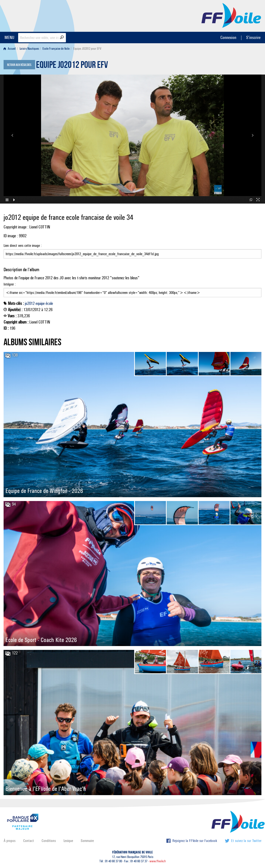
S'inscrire (253, 37)
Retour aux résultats (19, 65)
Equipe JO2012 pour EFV (72, 66)
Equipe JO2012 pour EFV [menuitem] (87, 49)
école (49, 303)
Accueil (10, 49)
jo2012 (30, 303)
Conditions (49, 841)
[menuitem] (11, 49)
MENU (9, 37)
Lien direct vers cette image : (132, 251)
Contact (29, 841)
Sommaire (87, 841)
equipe (40, 303)
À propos (10, 841)
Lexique (68, 841)
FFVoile (231, 15)
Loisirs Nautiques (29, 49)
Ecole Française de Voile (56, 49)
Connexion (228, 37)
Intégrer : (132, 290)
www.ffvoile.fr (158, 861)
